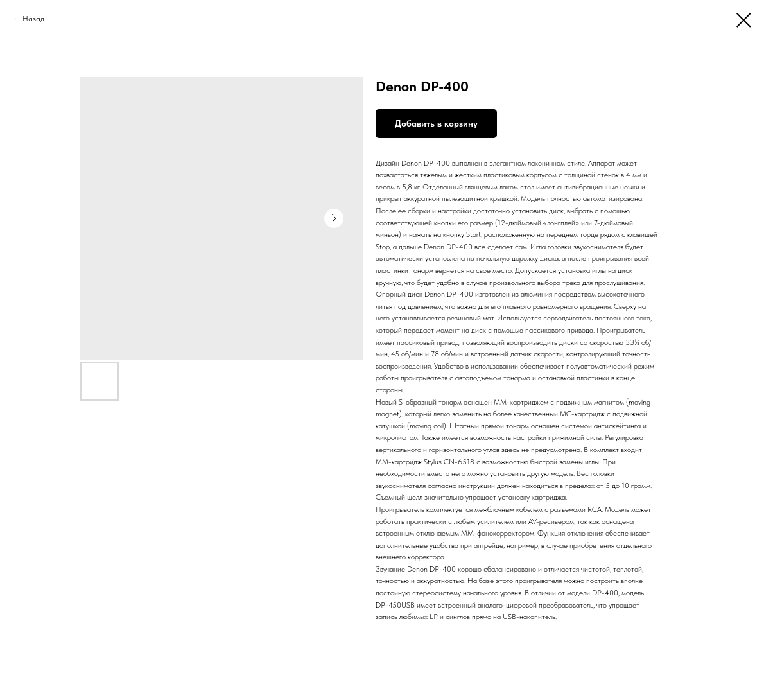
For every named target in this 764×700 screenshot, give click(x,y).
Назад (33, 19)
